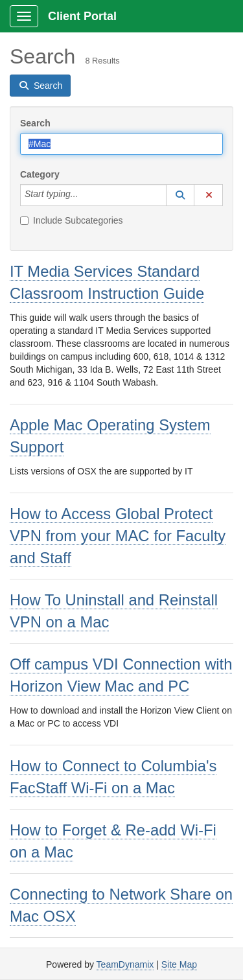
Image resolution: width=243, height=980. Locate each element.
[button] (180, 195)
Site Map (179, 964)
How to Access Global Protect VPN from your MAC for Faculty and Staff (118, 536)
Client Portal (82, 16)
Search (35, 123)
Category (40, 174)
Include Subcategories (72, 220)
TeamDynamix (125, 964)
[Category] (85, 195)
